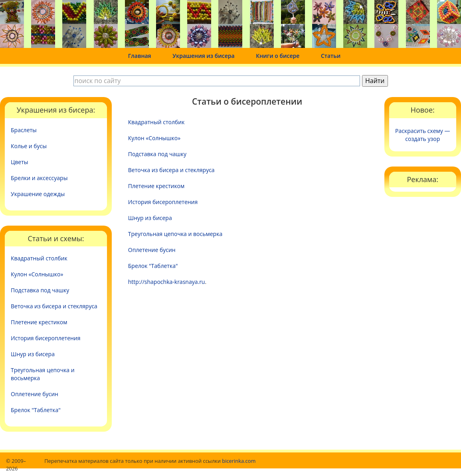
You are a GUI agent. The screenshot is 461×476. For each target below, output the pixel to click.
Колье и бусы (29, 146)
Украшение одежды (38, 194)
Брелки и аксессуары (39, 178)
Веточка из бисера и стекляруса (54, 306)
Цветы (20, 162)
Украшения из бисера (203, 56)
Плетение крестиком (39, 322)
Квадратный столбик (39, 258)
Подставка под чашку (40, 290)
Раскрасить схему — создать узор (422, 135)
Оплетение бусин (35, 394)
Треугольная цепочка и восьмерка (43, 374)
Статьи (331, 56)
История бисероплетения (46, 338)
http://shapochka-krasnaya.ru (167, 282)
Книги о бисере (278, 56)
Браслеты (24, 130)
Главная (140, 56)
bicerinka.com (239, 461)
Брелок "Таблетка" (36, 410)
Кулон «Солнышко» (37, 274)
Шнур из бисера (33, 354)
